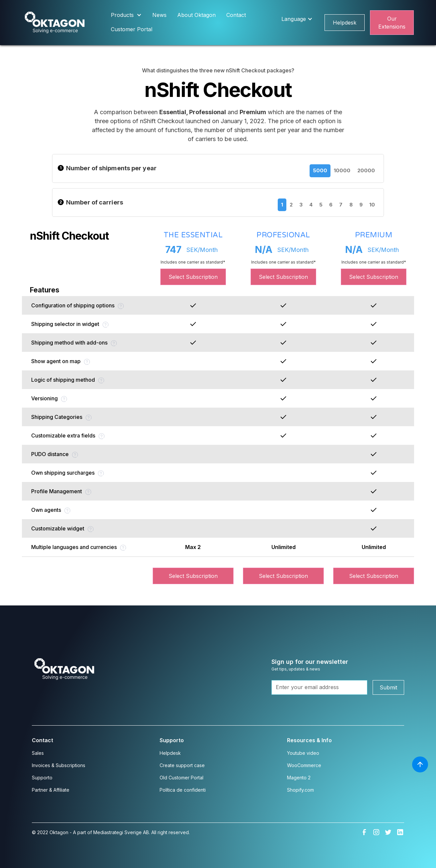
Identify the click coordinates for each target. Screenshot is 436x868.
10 (372, 205)
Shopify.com (300, 790)
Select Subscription (193, 277)
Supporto (42, 778)
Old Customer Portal (182, 778)
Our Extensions (392, 23)
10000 (342, 170)
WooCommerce (304, 765)
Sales (38, 753)
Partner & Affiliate (51, 790)
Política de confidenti (183, 790)
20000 (366, 170)
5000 (320, 170)
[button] (126, 15)
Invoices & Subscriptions (59, 765)
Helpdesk (345, 23)
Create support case (182, 765)
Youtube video (303, 753)
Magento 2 (299, 778)
